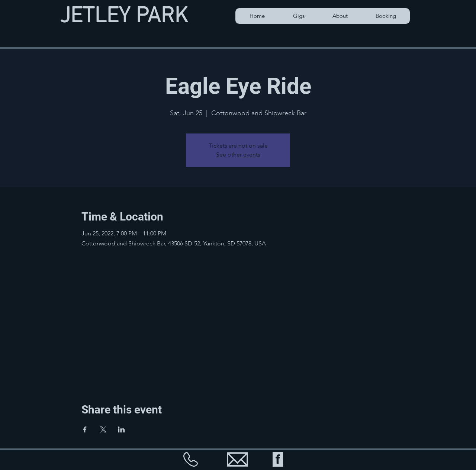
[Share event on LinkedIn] (121, 429)
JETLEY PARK (124, 17)
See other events (238, 154)
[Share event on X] (103, 429)
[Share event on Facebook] (85, 429)
